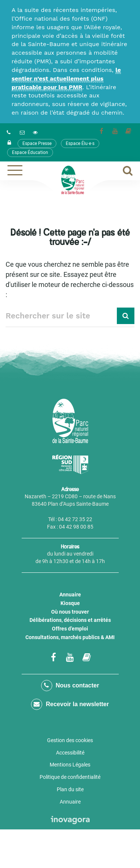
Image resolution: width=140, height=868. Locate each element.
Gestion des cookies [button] (70, 740)
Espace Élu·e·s (80, 143)
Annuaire (70, 595)
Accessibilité (70, 753)
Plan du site (70, 789)
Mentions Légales (70, 765)
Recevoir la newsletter (70, 704)
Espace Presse (37, 143)
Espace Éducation (30, 152)
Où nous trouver (70, 612)
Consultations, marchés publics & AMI (70, 637)
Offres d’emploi (70, 629)
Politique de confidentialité (70, 777)
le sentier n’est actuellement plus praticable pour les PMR (66, 78)
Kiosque (70, 603)
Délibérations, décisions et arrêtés (70, 620)
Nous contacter (70, 686)
